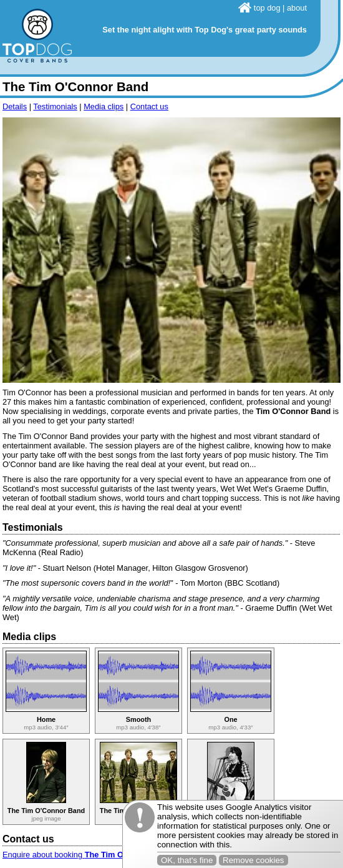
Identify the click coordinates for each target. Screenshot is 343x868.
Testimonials (55, 106)
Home (46, 719)
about (297, 8)
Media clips (104, 106)
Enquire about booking (89, 855)
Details (15, 106)
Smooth (138, 719)
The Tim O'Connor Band (46, 811)
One (230, 719)
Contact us (149, 106)
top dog (259, 8)
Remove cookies (254, 860)
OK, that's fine (187, 860)
